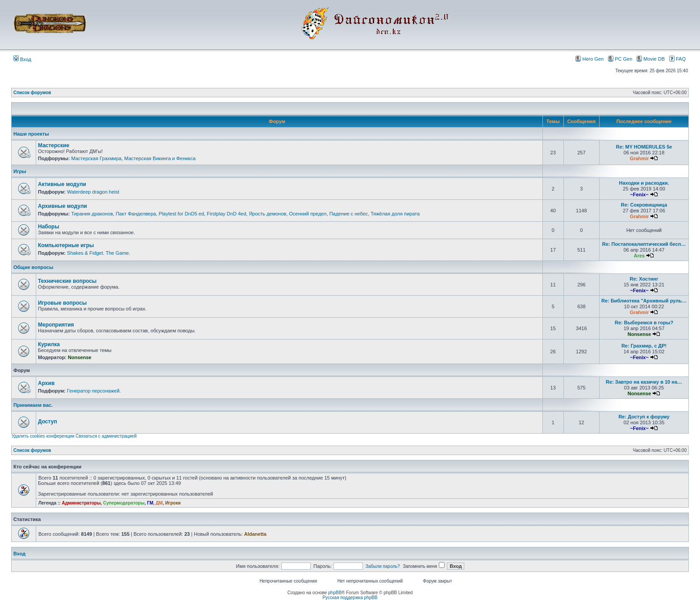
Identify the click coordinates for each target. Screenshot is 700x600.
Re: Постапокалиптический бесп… (644, 244)
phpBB (335, 593)
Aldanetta (255, 534)
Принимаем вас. (33, 405)
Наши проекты (31, 134)
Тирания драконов (92, 214)
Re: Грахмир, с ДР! (644, 346)
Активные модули (62, 184)
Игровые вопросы (62, 303)
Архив (46, 383)
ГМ (150, 503)
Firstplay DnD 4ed (226, 214)
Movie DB (651, 59)
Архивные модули (62, 206)
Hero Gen (590, 59)
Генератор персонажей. (94, 391)
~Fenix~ (639, 194)
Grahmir (640, 158)
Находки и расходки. (644, 183)
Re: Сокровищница (644, 205)
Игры (20, 171)
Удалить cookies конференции (43, 436)
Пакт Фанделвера (136, 214)
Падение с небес (349, 214)
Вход (22, 59)
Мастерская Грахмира (96, 158)
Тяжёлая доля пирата (395, 214)
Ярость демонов (267, 214)
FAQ (677, 59)
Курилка (49, 344)
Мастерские (54, 145)
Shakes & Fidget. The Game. (99, 253)
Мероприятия (56, 325)
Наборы (49, 227)
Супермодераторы (124, 503)
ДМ (159, 503)
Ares (639, 256)
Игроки (173, 503)
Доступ (48, 422)
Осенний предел (308, 214)
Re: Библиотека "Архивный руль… (644, 301)
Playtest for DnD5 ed (182, 214)
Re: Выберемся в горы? (644, 323)
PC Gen (620, 59)
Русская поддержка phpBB (350, 598)
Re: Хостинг (644, 279)
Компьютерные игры (66, 245)
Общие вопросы (33, 267)
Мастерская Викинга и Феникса (160, 158)
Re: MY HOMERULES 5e (644, 147)
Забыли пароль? (383, 566)
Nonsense (640, 334)
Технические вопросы (67, 281)
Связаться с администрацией (106, 436)
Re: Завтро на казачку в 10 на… (644, 382)
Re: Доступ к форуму (644, 417)
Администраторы (81, 503)
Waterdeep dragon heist (93, 192)
